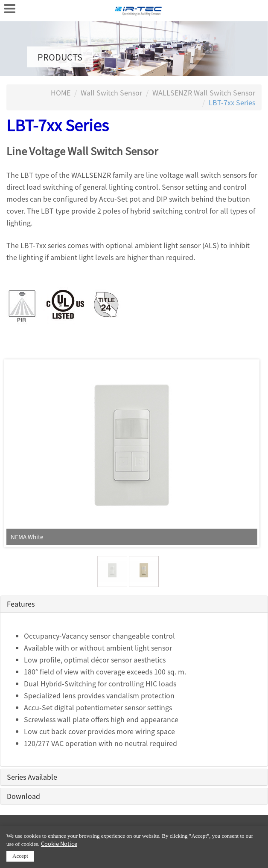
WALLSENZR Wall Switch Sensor (204, 93)
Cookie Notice (59, 843)
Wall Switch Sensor (111, 93)
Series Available (32, 777)
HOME (61, 93)
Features (21, 604)
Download (23, 796)
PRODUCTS (60, 57)
